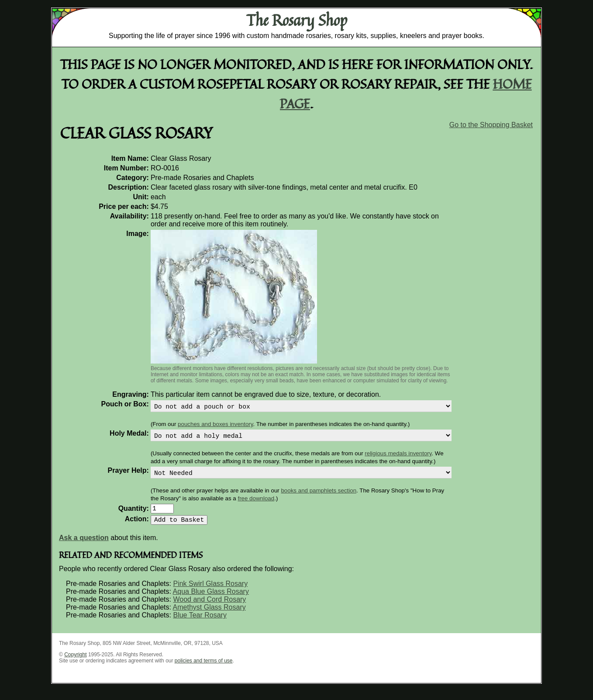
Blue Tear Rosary (200, 624)
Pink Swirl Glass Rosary (210, 592)
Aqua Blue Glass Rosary (211, 600)
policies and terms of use (204, 669)
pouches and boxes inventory (215, 426)
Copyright (75, 663)
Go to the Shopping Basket (491, 125)
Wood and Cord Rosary (209, 608)
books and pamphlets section (319, 496)
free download (256, 504)
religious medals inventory (398, 457)
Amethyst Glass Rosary (209, 616)
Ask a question (84, 546)
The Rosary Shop (297, 20)
